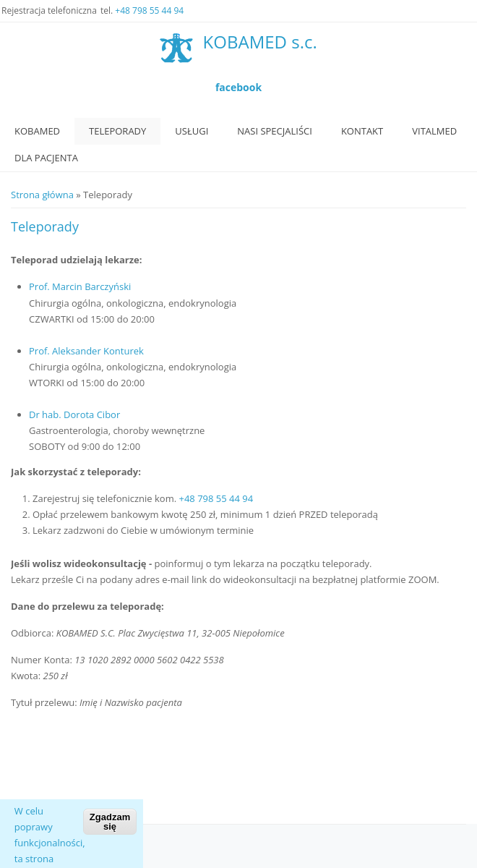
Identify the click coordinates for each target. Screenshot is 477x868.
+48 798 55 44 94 (149, 10)
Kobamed (37, 131)
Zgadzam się (110, 832)
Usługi (192, 131)
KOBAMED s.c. (260, 42)
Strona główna (42, 195)
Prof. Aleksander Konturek (86, 351)
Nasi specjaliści (275, 131)
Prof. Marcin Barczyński (80, 286)
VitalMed (434, 131)
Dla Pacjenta (46, 158)
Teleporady (117, 131)
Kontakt (362, 131)
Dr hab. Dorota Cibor (74, 414)
